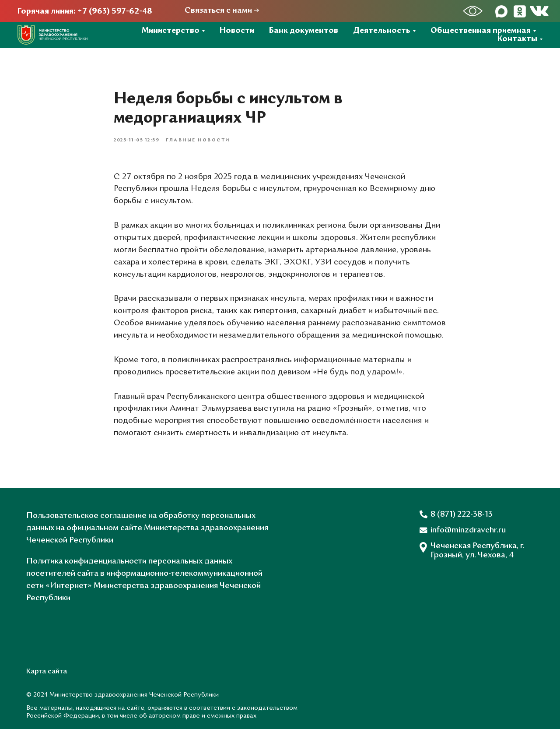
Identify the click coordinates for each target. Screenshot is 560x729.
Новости (237, 31)
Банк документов (304, 31)
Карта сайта (47, 672)
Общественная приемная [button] (481, 31)
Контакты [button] (517, 39)
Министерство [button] (171, 31)
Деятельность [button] (382, 31)
